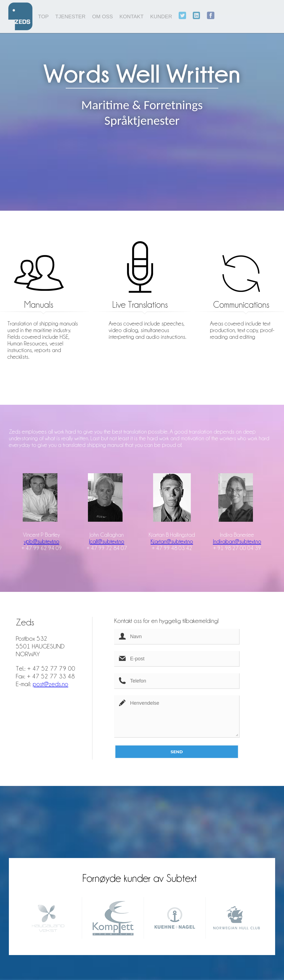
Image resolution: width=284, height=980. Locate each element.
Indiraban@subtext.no (237, 541)
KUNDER (161, 16)
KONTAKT (132, 16)
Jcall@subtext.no (107, 541)
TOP (43, 16)
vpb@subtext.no (42, 541)
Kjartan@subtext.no (172, 541)
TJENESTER (70, 16)
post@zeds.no (50, 684)
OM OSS (102, 16)
